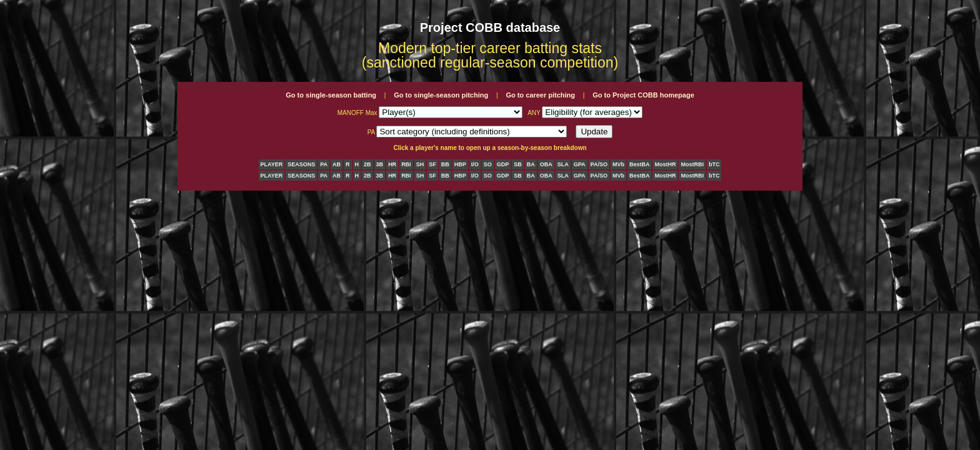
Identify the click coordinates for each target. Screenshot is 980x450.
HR (392, 164)
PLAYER (272, 164)
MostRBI (692, 164)
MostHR (665, 164)
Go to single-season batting (331, 95)
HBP (460, 164)
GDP (503, 164)
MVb (618, 164)
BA (531, 164)
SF (432, 164)
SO (488, 164)
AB (337, 164)
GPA (580, 164)
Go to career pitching (540, 95)
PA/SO (599, 164)
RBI (406, 164)
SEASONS (301, 164)
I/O (475, 164)
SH (420, 164)
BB (445, 164)
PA (324, 164)
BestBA (640, 164)
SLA (563, 164)
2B (367, 164)
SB (518, 164)
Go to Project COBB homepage (643, 95)
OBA (546, 164)
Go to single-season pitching (441, 95)
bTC (714, 164)
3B (380, 164)
